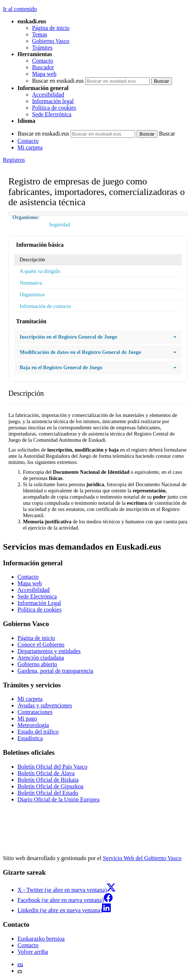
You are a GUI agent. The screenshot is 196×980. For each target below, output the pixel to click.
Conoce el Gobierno (41, 645)
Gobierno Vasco (51, 41)
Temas (40, 34)
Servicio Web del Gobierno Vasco (142, 858)
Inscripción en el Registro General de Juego (98, 337)
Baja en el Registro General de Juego (98, 368)
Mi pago (27, 719)
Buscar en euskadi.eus (58, 81)
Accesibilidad (48, 95)
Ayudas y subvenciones (45, 705)
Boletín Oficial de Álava (46, 773)
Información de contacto (45, 306)
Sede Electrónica (52, 114)
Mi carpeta (30, 147)
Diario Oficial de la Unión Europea (58, 799)
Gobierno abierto (37, 664)
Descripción (32, 259)
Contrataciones (35, 712)
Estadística (30, 738)
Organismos (32, 294)
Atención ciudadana (41, 658)
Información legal (53, 101)
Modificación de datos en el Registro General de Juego (98, 352)
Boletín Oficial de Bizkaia (48, 780)
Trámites (42, 48)
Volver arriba (33, 952)
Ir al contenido (20, 9)
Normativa (31, 283)
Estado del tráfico (38, 732)
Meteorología (33, 725)
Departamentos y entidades (49, 651)
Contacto (43, 61)
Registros (14, 160)
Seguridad (59, 224)
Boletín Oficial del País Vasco (52, 767)
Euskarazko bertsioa (41, 939)
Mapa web (44, 74)
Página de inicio (51, 28)
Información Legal (39, 603)
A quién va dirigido (40, 271)
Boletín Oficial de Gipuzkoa (50, 786)
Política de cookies (54, 108)
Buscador (43, 67)
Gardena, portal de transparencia (55, 671)
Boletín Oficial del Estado (48, 793)
